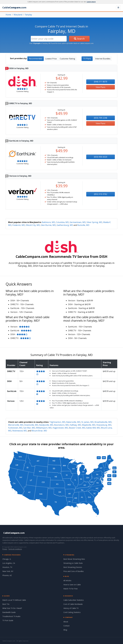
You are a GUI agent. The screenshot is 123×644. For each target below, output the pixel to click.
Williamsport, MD (44, 428)
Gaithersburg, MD (65, 225)
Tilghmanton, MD (57, 422)
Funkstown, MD (15, 428)
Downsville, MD (31, 425)
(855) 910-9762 (101, 194)
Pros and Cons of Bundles (74, 571)
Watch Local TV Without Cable (14, 600)
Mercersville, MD (16, 425)
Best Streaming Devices (73, 567)
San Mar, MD (29, 428)
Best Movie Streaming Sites (74, 559)
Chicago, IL (7, 559)
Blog (65, 630)
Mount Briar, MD (39, 431)
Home (8, 15)
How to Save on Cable (72, 585)
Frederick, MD (19, 225)
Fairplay (28, 15)
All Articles (67, 580)
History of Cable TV (71, 608)
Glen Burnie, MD (48, 225)
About (66, 622)
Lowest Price (51, 59)
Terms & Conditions (15, 549)
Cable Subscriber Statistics (74, 600)
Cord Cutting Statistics (72, 612)
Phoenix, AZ (7, 575)
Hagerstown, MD (60, 428)
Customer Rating (67, 59)
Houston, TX (7, 567)
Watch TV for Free (71, 589)
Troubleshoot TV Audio (11, 616)
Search (79, 39)
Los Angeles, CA (9, 563)
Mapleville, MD (89, 425)
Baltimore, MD (48, 222)
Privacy (5, 549)
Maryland (18, 15)
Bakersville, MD (73, 422)
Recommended (36, 59)
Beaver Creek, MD (77, 428)
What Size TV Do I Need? (12, 608)
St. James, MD (87, 422)
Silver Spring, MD (94, 222)
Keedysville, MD (46, 425)
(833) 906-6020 (101, 157)
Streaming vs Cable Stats (73, 563)
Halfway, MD (75, 425)
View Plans (101, 87)
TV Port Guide (8, 620)
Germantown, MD (78, 222)
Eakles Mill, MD (93, 428)
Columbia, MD (62, 222)
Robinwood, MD (20, 431)
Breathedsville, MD (103, 422)
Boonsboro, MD (61, 425)
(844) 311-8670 (101, 82)
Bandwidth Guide (9, 612)
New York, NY (8, 571)
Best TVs (6, 604)
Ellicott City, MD (33, 225)
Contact (66, 626)
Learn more (91, 2)
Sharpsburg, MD (104, 425)
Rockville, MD (83, 225)
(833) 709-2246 (101, 118)
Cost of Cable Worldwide (73, 604)
